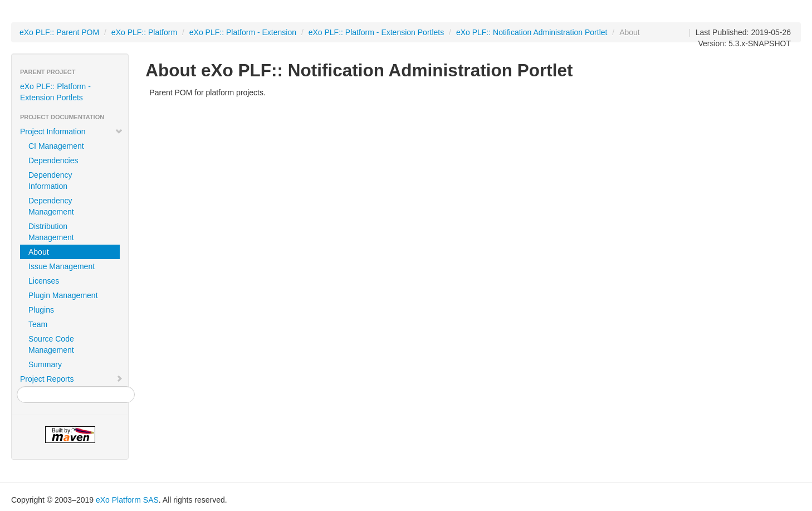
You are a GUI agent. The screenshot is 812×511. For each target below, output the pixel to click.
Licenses (44, 281)
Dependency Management (51, 206)
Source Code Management (51, 344)
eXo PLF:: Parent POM (59, 32)
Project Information (72, 132)
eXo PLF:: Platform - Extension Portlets (376, 32)
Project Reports (72, 379)
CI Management (56, 146)
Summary (45, 364)
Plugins (41, 310)
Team (38, 324)
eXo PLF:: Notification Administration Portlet (532, 32)
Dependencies (53, 160)
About (39, 252)
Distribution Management (51, 232)
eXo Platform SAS (127, 500)
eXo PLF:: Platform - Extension (243, 32)
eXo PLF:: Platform (144, 32)
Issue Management (62, 266)
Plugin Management (63, 295)
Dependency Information (50, 181)
